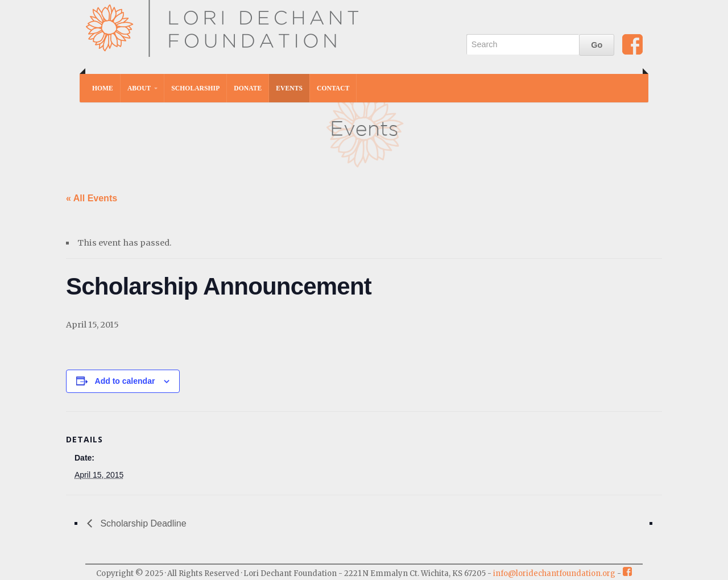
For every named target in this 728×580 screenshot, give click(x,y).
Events (289, 88)
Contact (333, 88)
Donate (248, 88)
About (139, 88)
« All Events (92, 198)
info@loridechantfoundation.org (554, 573)
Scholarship (195, 88)
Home (103, 88)
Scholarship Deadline (142, 523)
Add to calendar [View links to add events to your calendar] (125, 381)
